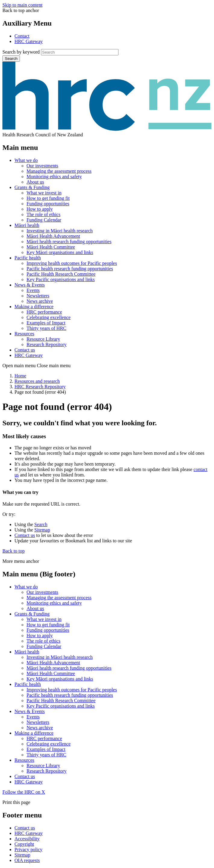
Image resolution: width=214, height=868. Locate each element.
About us (35, 182)
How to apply (40, 209)
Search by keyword (21, 52)
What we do (26, 160)
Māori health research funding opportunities (69, 242)
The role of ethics (43, 214)
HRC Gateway (29, 41)
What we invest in (44, 193)
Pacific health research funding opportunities (70, 269)
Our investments (42, 166)
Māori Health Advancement (53, 236)
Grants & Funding (32, 187)
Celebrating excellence (49, 317)
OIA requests (27, 860)
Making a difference (34, 307)
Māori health (27, 225)
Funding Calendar (44, 220)
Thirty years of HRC (46, 328)
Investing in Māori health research (60, 231)
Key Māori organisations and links (60, 252)
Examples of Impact (46, 323)
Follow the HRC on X (24, 792)
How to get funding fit (48, 198)
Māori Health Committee (51, 247)
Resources (24, 334)
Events (33, 290)
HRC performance (44, 312)
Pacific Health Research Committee (61, 274)
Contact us (25, 350)
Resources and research (37, 381)
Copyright (24, 844)
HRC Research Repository (40, 387)
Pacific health (28, 258)
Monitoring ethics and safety (54, 177)
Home (20, 376)
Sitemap (42, 530)
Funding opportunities (48, 204)
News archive (40, 301)
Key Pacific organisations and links (61, 279)
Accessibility (27, 839)
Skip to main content (22, 5)
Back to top (14, 551)
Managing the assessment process (59, 171)
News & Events (30, 285)
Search (11, 59)
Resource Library (43, 339)
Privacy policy (28, 849)
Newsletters (38, 296)
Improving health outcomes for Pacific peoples (72, 263)
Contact (22, 36)
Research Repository (47, 344)
